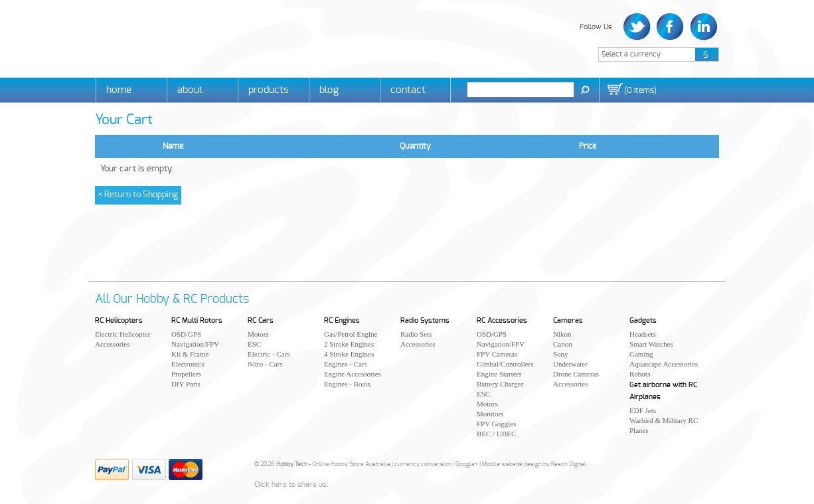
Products (269, 90)
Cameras (568, 320)
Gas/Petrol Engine (351, 334)
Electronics (188, 364)
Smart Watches (651, 344)
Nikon (562, 334)
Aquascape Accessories (664, 364)
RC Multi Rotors (197, 320)
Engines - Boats (347, 384)
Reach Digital (569, 464)
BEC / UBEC (496, 434)
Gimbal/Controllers (505, 364)
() (640, 90)
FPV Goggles (496, 424)
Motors (258, 334)
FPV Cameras (497, 354)
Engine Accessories (353, 374)
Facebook (670, 27)
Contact (408, 90)
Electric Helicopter (122, 334)
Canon (563, 344)
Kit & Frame (190, 354)
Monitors (490, 414)
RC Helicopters (119, 320)
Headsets (643, 334)
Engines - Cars (346, 364)
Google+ (467, 464)
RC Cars (261, 320)
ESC (254, 344)
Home (119, 90)
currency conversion (423, 464)
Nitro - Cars (265, 364)
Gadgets (643, 320)
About (190, 90)
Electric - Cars (269, 354)
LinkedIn (702, 27)
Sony (561, 354)
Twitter (638, 27)
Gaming (641, 354)
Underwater (570, 364)
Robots (640, 374)
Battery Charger (500, 384)
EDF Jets (643, 410)
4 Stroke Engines (349, 354)
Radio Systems (425, 320)
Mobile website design (512, 464)
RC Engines (342, 320)
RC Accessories (502, 320)
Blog (329, 90)
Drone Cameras (576, 374)
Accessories (113, 344)
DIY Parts (186, 384)
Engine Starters (499, 374)
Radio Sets (416, 334)
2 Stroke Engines (349, 344)
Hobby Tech (142, 37)
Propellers (186, 374)
